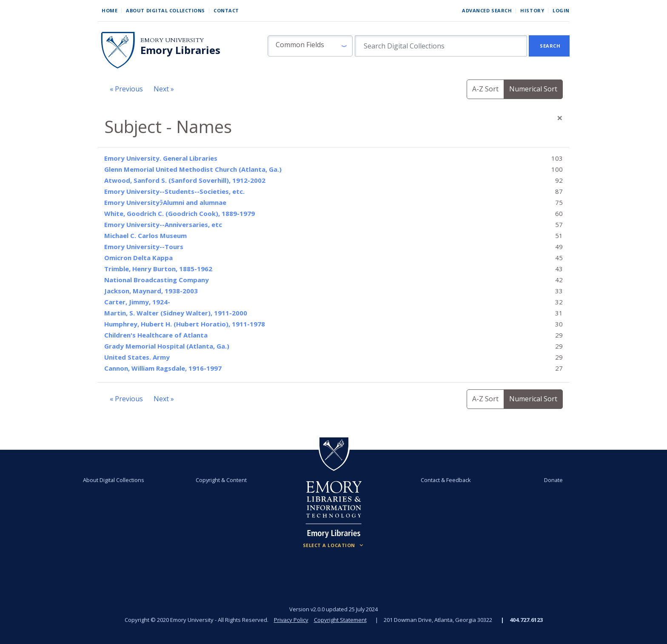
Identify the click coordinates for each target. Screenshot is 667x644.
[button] (310, 46)
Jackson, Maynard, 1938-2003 (151, 291)
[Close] (560, 118)
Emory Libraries (180, 50)
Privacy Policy (291, 620)
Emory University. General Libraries (161, 158)
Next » (164, 89)
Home (110, 10)
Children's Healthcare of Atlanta (156, 335)
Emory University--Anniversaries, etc (163, 224)
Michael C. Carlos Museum (145, 235)
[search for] (441, 46)
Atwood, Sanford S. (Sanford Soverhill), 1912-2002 (185, 180)
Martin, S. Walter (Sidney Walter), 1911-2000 (176, 313)
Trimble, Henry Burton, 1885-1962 (158, 269)
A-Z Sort (485, 89)
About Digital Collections (165, 10)
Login (561, 10)
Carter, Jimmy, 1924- (137, 302)
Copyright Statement (340, 620)
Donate (552, 480)
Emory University (172, 40)
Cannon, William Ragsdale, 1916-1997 (163, 368)
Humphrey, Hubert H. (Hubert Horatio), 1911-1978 (185, 324)
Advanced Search (487, 10)
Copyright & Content (222, 480)
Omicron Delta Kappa (138, 258)
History (532, 10)
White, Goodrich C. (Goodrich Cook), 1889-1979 (180, 213)
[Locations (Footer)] (334, 545)
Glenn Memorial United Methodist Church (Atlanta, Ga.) (193, 169)
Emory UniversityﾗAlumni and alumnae (165, 202)
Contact (226, 10)
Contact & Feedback (445, 480)
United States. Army (137, 357)
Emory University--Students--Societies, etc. (174, 191)
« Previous (126, 89)
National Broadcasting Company (157, 280)
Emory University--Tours (144, 247)
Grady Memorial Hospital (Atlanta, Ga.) (167, 346)
